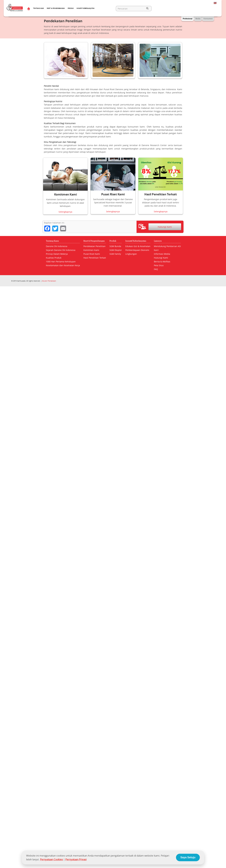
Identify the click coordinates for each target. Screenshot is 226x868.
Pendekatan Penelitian (94, 246)
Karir (156, 250)
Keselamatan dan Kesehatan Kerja (63, 265)
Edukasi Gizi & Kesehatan (138, 246)
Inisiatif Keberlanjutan (85, 8)
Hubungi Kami (165, 227)
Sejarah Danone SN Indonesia (61, 250)
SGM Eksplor (116, 250)
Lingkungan (131, 254)
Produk (71, 8)
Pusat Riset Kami (113, 194)
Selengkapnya (65, 212)
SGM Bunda (115, 246)
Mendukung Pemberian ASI (167, 246)
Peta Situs (159, 265)
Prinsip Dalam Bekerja (57, 254)
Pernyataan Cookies (51, 859)
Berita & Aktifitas (162, 262)
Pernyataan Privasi (76, 859)
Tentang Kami (38, 8)
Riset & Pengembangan (56, 8)
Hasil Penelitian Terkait (161, 194)
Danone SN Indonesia (57, 246)
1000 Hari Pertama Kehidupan (61, 262)
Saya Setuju (188, 857)
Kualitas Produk (54, 258)
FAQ (156, 269)
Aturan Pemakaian (49, 281)
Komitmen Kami (66, 194)
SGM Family (115, 254)
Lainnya (158, 241)
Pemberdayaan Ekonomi (137, 250)
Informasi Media (162, 254)
